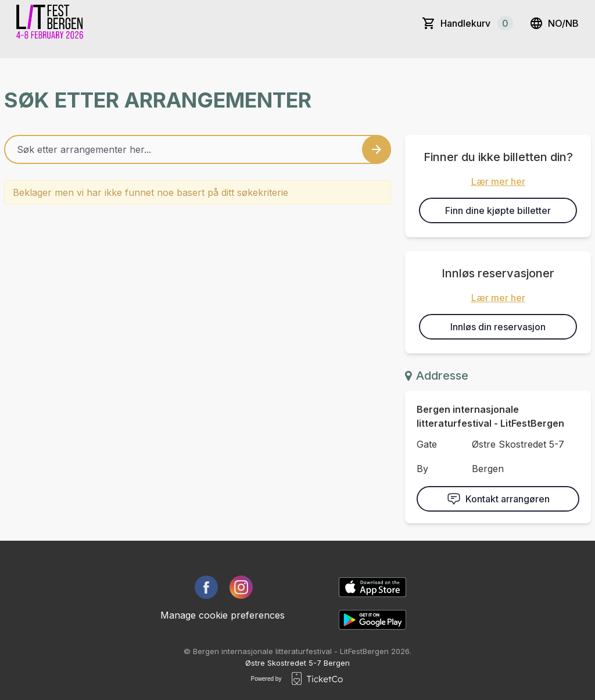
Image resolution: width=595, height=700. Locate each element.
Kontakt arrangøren (498, 499)
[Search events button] (377, 149)
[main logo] (51, 23)
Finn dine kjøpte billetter (498, 210)
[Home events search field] (198, 149)
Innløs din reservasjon (498, 327)
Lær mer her (498, 181)
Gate (427, 444)
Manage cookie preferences (223, 615)
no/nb (554, 23)
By (422, 469)
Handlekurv (477, 23)
